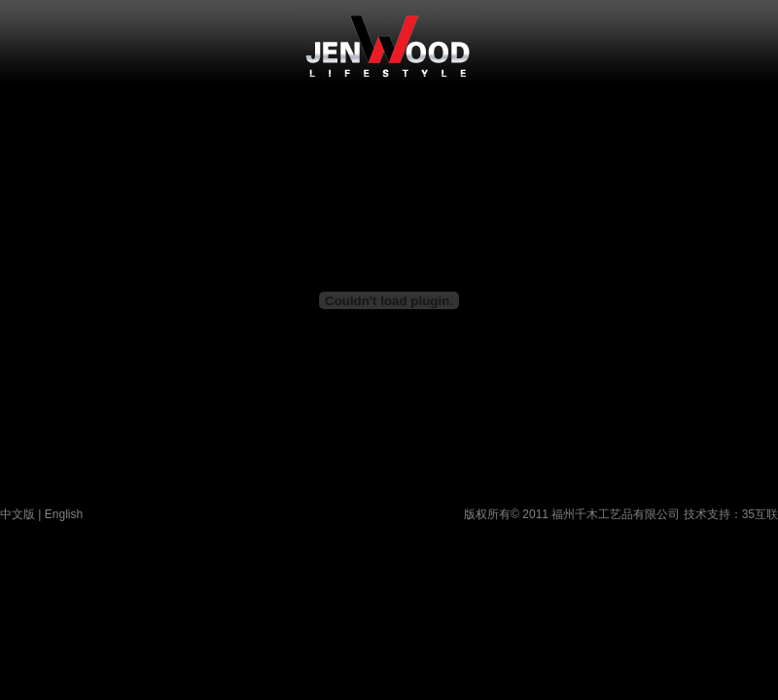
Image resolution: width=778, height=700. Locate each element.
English (64, 514)
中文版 (18, 514)
